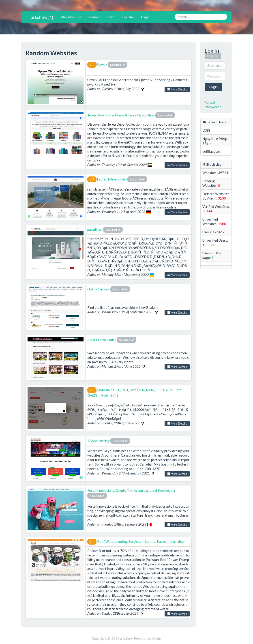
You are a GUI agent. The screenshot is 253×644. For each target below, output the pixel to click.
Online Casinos (99, 289)
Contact (94, 17)
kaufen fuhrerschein (112, 179)
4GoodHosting (99, 441)
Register (128, 17)
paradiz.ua (95, 230)
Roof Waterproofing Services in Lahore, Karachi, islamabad (141, 541)
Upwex (102, 64)
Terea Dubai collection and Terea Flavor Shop (121, 115)
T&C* (111, 17)
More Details (177, 89)
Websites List (71, 17)
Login (145, 17)
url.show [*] (42, 17)
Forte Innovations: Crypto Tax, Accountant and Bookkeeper (131, 490)
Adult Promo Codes (102, 340)
